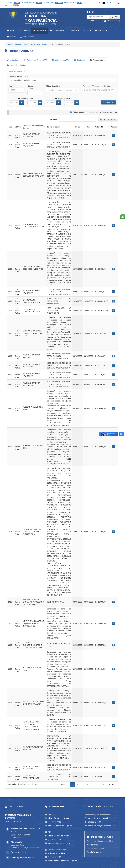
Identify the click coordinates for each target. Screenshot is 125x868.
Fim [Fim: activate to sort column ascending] (89, 127)
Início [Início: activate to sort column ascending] (78, 127)
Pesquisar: (73, 119)
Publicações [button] (57, 31)
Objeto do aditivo (53, 86)
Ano (11, 86)
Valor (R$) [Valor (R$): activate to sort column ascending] (99, 127)
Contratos (80, 60)
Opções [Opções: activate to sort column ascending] (114, 127)
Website (112, 21)
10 (104, 784)
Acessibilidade (73, 3)
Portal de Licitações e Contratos (43, 44)
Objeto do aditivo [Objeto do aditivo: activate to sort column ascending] (54, 127)
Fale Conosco (27, 37)
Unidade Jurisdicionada (19, 76)
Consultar (109, 102)
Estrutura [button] (24, 31)
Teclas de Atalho (32, 3)
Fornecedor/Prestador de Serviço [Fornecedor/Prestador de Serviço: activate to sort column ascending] (33, 127)
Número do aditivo (32, 87)
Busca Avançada (95, 21)
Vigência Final (62, 98)
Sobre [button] (12, 37)
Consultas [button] (40, 31)
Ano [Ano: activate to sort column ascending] (10, 127)
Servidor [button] (73, 31)
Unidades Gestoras (14, 44)
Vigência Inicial (26, 98)
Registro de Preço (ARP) (35, 60)
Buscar (115, 17)
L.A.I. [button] (87, 31)
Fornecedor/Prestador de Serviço (96, 86)
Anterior (64, 784)
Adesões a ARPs (61, 60)
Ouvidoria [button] (101, 31)
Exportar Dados (108, 119)
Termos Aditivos (98, 60)
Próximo (113, 784)
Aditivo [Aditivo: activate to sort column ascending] (17, 127)
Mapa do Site (53, 3)
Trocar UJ (13, 3)
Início (11, 31)
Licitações (13, 60)
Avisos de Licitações (17, 65)
